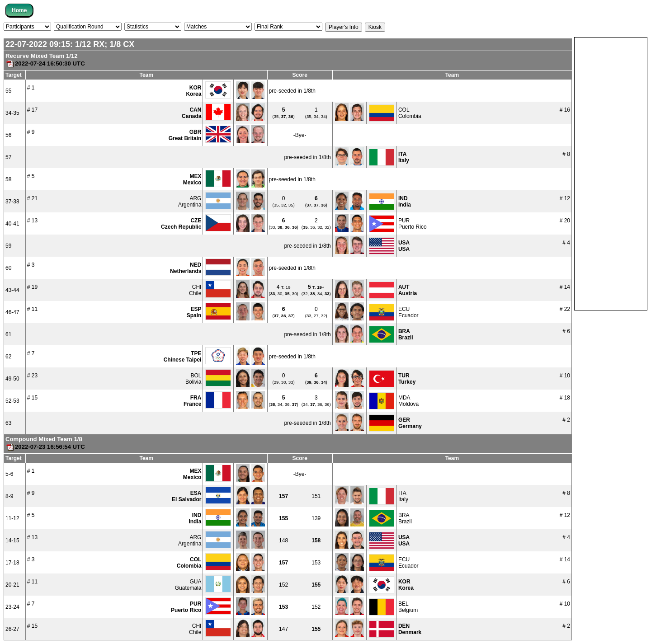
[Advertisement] (611, 173)
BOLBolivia (193, 379)
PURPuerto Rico (413, 224)
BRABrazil (405, 518)
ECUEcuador (408, 312)
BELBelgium (408, 607)
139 (316, 518)
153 (316, 563)
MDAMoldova (408, 401)
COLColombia (410, 113)
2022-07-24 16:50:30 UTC (45, 63)
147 (283, 629)
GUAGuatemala (188, 585)
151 (316, 496)
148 (283, 541)
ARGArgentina (190, 202)
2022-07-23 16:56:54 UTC (45, 447)
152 (283, 585)
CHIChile (195, 290)
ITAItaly (403, 496)
